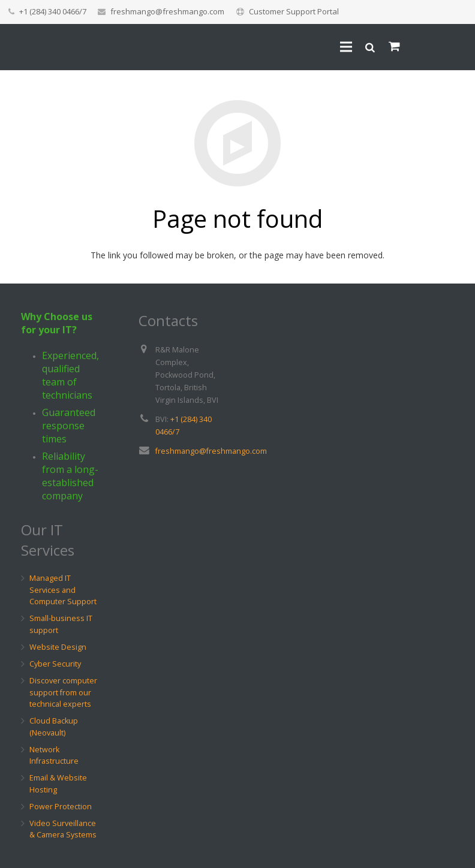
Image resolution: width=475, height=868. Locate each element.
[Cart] (394, 48)
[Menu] (346, 48)
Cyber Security (55, 664)
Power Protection (61, 807)
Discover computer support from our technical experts (63, 692)
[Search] (370, 48)
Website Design (58, 647)
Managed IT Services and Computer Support (63, 590)
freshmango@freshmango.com (167, 11)
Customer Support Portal (294, 11)
